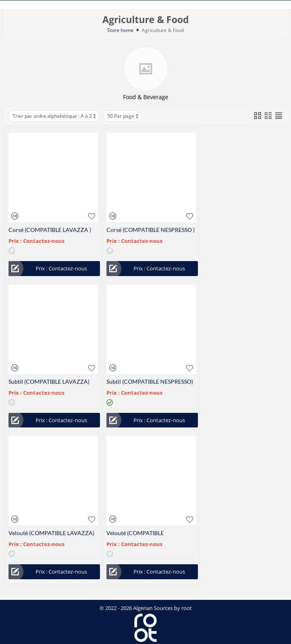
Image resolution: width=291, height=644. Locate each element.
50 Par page (123, 116)
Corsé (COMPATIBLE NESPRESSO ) (151, 230)
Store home (120, 30)
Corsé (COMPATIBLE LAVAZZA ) (50, 230)
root (187, 608)
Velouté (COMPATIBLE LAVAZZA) (51, 533)
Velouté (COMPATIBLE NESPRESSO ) (135, 533)
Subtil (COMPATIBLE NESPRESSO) (150, 382)
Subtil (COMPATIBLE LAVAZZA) (49, 382)
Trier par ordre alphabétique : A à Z (55, 116)
